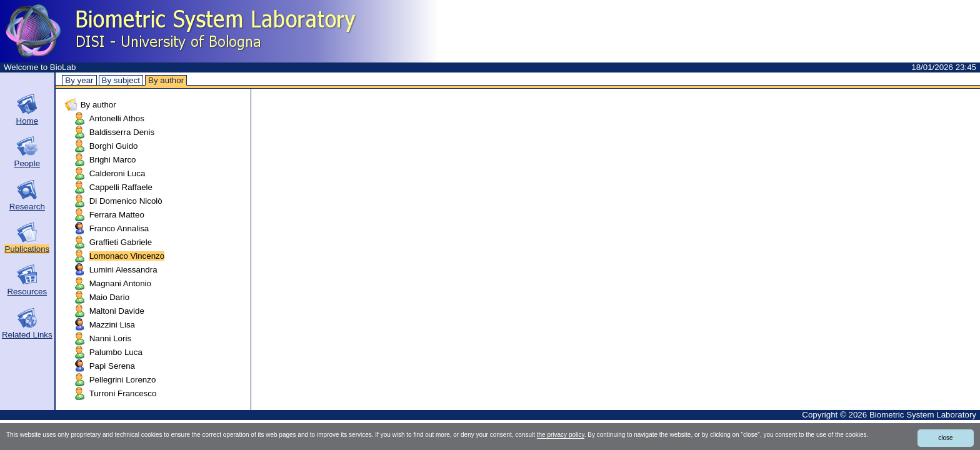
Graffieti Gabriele (121, 242)
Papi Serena (112, 366)
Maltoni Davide (117, 311)
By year (79, 80)
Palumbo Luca (116, 352)
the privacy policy (561, 435)
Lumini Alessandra (123, 270)
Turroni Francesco (123, 393)
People (27, 163)
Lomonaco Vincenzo (127, 256)
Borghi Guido (114, 146)
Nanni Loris (110, 338)
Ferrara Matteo (117, 215)
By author (166, 80)
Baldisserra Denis (122, 132)
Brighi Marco (113, 160)
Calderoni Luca (117, 173)
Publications (27, 249)
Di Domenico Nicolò (126, 201)
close (945, 438)
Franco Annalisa (119, 228)
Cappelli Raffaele (121, 187)
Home (27, 121)
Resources (27, 292)
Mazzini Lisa (112, 325)
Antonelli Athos (117, 118)
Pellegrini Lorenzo (123, 380)
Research (27, 207)
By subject (121, 80)
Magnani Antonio (120, 283)
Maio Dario (109, 297)
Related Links (27, 335)
